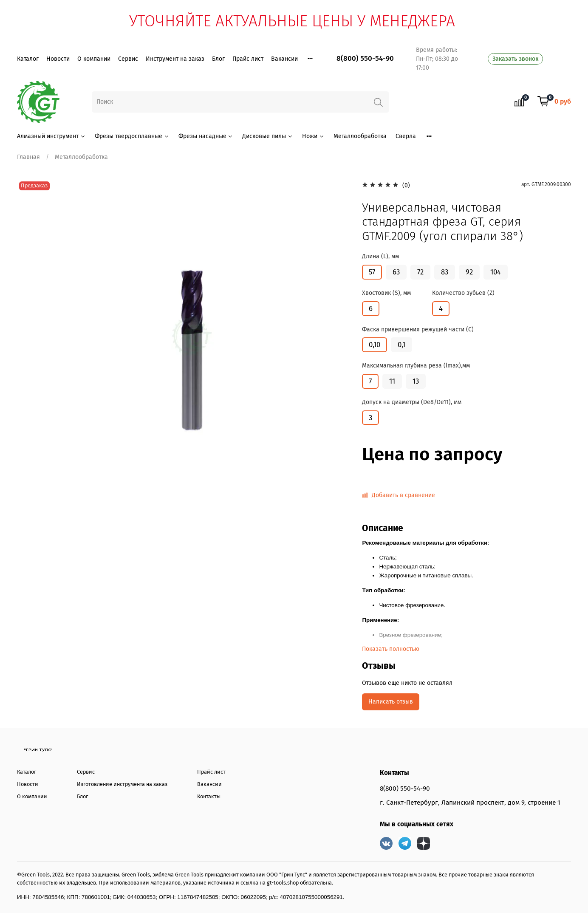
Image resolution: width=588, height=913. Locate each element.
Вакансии (284, 59)
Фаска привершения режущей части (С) (418, 330)
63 (396, 272)
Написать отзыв (391, 702)
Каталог (28, 59)
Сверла (406, 136)
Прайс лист (248, 59)
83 (445, 272)
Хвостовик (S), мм (386, 293)
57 (372, 272)
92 (469, 272)
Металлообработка (360, 136)
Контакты (209, 796)
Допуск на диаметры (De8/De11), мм (412, 402)
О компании (94, 59)
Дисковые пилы (268, 136)
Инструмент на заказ (175, 59)
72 (420, 272)
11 (392, 381)
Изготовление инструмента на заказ (122, 784)
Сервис (128, 59)
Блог (218, 59)
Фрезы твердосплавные (132, 136)
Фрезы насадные (206, 136)
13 (416, 381)
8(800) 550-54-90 (365, 58)
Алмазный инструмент (51, 136)
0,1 (401, 345)
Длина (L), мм (380, 257)
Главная (28, 157)
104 (496, 272)
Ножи (313, 136)
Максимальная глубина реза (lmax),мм (416, 366)
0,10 (375, 345)
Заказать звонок (515, 59)
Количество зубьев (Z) (463, 293)
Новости (58, 59)
